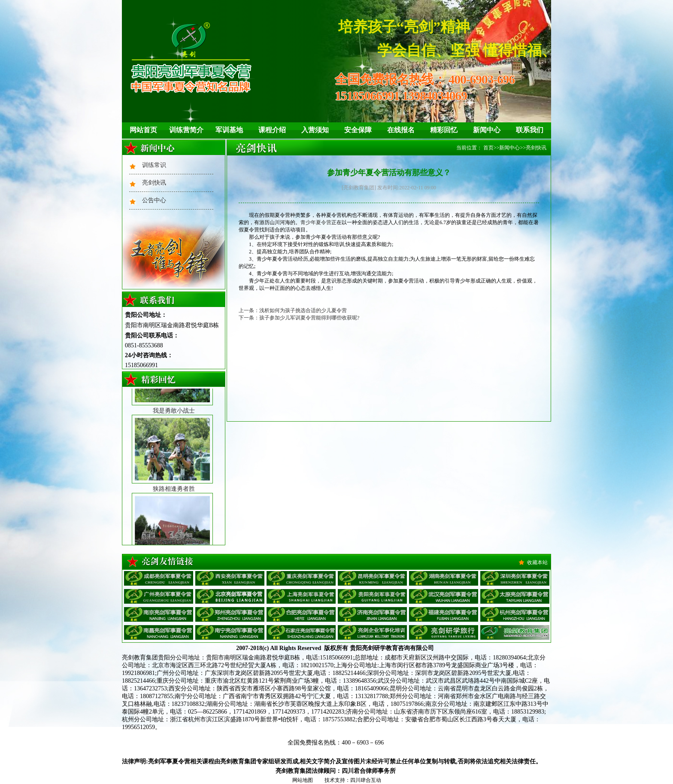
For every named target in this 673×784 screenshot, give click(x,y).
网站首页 (143, 130)
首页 (488, 148)
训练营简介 (186, 130)
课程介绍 (272, 130)
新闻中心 (487, 130)
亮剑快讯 (154, 183)
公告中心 (154, 200)
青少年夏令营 (316, 222)
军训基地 (229, 130)
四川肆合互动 (366, 780)
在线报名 (401, 130)
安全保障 (358, 130)
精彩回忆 (444, 130)
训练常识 (154, 165)
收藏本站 (537, 562)
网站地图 (303, 780)
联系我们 (530, 130)
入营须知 (315, 130)
